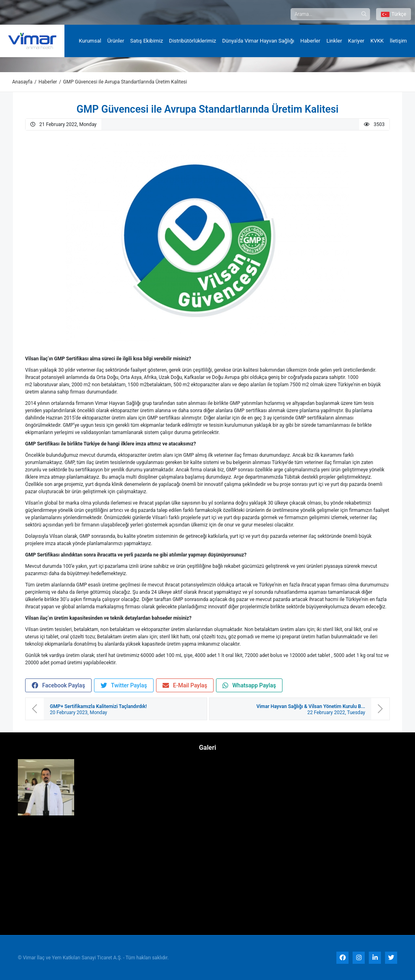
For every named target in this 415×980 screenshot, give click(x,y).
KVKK (377, 41)
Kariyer (356, 41)
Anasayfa (22, 82)
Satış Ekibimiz (147, 41)
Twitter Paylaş (124, 686)
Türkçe (394, 14)
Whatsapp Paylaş (249, 686)
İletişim (398, 41)
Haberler (310, 41)
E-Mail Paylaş (185, 686)
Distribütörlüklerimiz (193, 41)
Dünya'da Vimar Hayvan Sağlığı (258, 41)
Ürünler (116, 41)
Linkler (334, 41)
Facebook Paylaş (58, 686)
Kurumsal (90, 41)
